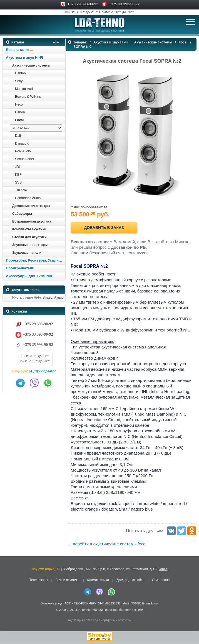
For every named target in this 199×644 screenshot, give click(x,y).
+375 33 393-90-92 (124, 4)
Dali (18, 136)
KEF (18, 175)
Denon (20, 112)
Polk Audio (23, 151)
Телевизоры (39, 582)
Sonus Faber (25, 159)
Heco (19, 104)
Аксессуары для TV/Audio (29, 276)
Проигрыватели (20, 268)
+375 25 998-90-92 (38, 345)
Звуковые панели (27, 253)
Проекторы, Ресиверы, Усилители (35, 260)
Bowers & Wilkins (28, 97)
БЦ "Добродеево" (42, 371)
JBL (18, 167)
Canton (20, 73)
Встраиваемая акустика (32, 221)
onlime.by (125, 623)
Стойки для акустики (29, 237)
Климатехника (98, 582)
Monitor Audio (25, 89)
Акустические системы (31, 65)
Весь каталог (18, 50)
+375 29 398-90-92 (83, 4)
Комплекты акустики (29, 229)
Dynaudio (22, 143)
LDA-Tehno (82, 612)
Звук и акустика (68, 582)
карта (163, 571)
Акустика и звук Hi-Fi (24, 58)
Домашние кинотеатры (31, 206)
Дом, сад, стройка (130, 582)
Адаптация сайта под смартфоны (92, 623)
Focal (19, 120)
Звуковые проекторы (30, 245)
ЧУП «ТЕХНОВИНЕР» (81, 606)
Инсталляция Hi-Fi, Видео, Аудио (38, 297)
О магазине (161, 582)
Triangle (21, 190)
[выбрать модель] (36, 128)
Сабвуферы (22, 214)
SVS (18, 182)
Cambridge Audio (28, 198)
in (8, 616)
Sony (19, 81)
